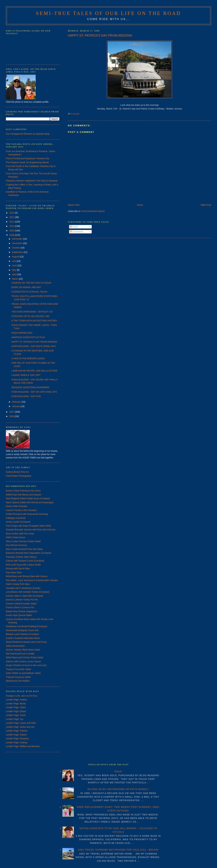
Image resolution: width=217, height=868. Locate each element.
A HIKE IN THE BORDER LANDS (28, 358)
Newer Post (74, 205)
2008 (12, 235)
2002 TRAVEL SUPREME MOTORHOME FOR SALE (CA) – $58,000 (118, 850)
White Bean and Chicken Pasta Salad (24, 657)
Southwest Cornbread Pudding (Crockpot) (27, 626)
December (17, 239)
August (16, 257)
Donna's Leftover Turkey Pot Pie (22, 600)
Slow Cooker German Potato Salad (23, 541)
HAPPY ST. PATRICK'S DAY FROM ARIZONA (100, 35)
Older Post (206, 205)
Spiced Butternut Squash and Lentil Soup (26, 642)
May (14, 270)
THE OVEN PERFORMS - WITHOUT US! (32, 312)
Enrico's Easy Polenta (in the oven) (23, 491)
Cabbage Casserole (16, 518)
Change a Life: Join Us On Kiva (21, 696)
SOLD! (118, 771)
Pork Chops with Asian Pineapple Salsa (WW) (29, 526)
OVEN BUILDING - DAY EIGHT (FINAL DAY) (34, 346)
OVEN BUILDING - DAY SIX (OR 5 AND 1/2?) (34, 392)
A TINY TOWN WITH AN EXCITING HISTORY (34, 321)
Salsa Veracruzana (15, 646)
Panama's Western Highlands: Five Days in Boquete (32, 181)
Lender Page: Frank (16, 715)
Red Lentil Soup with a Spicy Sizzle (23, 565)
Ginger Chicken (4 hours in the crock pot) (26, 665)
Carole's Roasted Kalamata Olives (23, 638)
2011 (12, 222)
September (18, 252)
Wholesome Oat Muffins (18, 681)
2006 (12, 416)
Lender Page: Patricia (17, 731)
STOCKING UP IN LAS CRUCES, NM (30, 316)
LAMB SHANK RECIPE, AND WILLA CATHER (34, 371)
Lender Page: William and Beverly (23, 746)
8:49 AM (75, 114)
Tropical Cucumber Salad (18, 669)
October (16, 248)
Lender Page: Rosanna (17, 739)
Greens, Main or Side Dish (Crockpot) (24, 596)
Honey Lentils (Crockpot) (18, 522)
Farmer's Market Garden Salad (21, 604)
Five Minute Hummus (16, 545)
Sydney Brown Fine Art (17, 472)
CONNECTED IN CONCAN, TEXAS (29, 292)
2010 (12, 226)
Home (140, 205)
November (17, 243)
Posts (74, 227)
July (14, 261)
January (16, 406)
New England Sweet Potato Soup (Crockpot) (28, 498)
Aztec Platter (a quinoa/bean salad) (23, 673)
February (17, 402)
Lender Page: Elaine (16, 711)
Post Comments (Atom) (93, 211)
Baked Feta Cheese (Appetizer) (21, 611)
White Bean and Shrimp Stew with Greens (27, 576)
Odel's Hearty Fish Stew (18, 584)
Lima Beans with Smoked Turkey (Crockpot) (28, 592)
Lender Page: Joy (15, 719)
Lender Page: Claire (16, 707)
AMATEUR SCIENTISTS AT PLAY (28, 337)
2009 (12, 231)
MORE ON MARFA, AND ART (26, 287)
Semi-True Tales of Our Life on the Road (109, 13)
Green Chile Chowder (17, 506)
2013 (12, 213)
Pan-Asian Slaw (14, 572)
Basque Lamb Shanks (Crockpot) (22, 634)
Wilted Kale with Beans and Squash (24, 495)
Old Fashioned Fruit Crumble (20, 654)
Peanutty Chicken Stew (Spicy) (21, 557)
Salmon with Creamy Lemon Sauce (23, 661)
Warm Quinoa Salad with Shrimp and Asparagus (30, 502)
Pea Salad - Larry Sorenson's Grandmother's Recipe (32, 580)
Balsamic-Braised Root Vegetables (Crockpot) (29, 553)
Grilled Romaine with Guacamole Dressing (27, 514)
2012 (12, 217)
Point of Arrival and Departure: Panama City (28, 158)
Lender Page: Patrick (16, 735)
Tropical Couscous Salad (18, 677)
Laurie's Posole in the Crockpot (21, 510)
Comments (76, 232)
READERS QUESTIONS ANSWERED (30, 387)
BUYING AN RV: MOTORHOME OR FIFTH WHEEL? (118, 789)
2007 (12, 412)
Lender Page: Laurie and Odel (21, 723)
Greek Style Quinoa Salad (19, 615)
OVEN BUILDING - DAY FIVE (26, 396)
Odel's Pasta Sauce (16, 537)
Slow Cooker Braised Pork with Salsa (24, 549)
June (15, 266)
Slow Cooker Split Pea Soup (20, 534)
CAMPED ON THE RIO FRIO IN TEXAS (31, 283)
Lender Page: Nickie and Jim (20, 727)
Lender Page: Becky (16, 704)
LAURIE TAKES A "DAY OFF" (26, 375)
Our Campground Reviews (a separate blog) (28, 134)
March (15, 279)
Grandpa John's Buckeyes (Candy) (23, 588)
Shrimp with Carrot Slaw (18, 568)
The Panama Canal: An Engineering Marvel (27, 162)
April (14, 274)
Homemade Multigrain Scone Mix (22, 630)
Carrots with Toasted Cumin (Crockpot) (25, 561)
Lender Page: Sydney (17, 742)
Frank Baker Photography (19, 476)
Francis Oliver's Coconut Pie (20, 607)
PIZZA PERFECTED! (22, 333)
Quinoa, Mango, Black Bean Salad (23, 650)
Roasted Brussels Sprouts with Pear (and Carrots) (31, 530)
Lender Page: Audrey (16, 700)
